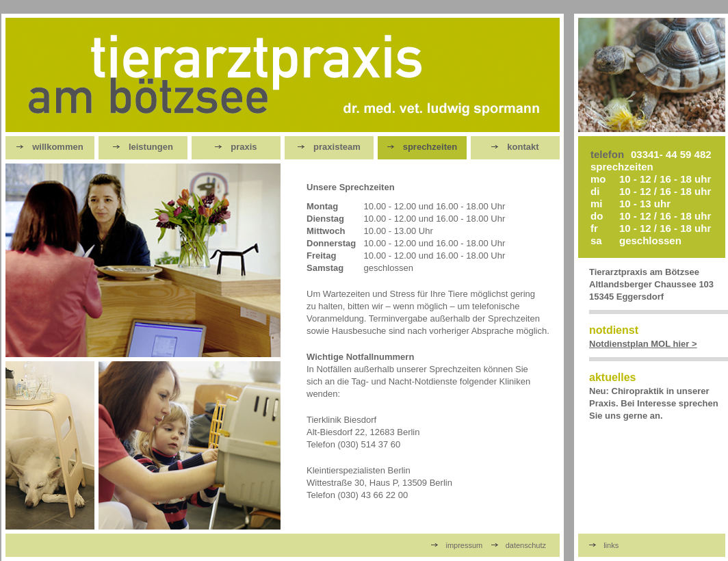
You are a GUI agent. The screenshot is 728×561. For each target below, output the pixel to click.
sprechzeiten (422, 147)
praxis (236, 147)
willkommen (50, 147)
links (604, 545)
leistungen (143, 147)
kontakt (515, 147)
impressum (457, 545)
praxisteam (329, 147)
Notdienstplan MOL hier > (643, 344)
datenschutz (519, 545)
